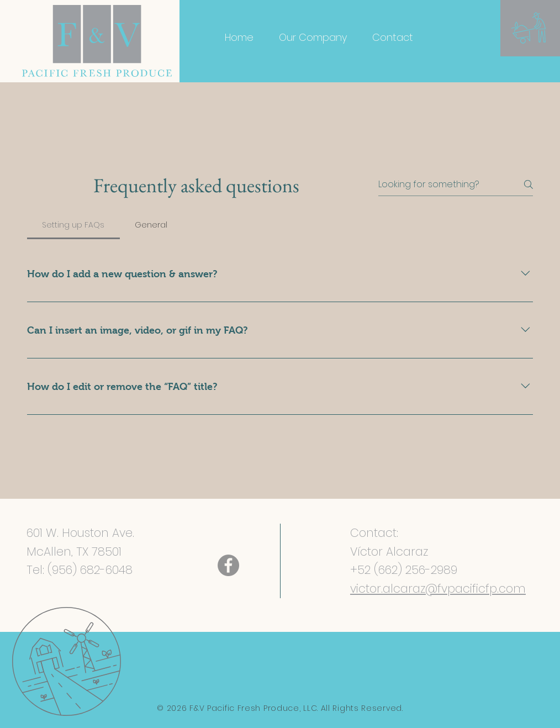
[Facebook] (228, 565)
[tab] (73, 225)
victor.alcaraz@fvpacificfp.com (438, 589)
